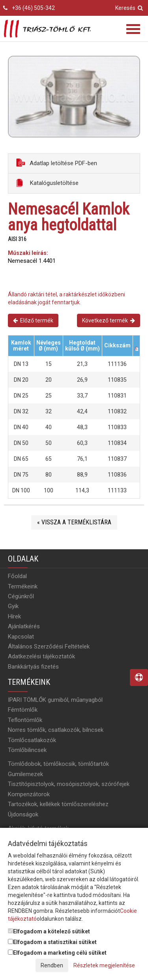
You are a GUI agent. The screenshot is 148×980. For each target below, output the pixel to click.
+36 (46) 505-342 (33, 8)
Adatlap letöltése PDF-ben (57, 163)
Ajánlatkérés (24, 626)
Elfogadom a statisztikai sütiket (52, 942)
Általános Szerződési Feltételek (49, 646)
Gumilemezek (25, 774)
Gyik (13, 606)
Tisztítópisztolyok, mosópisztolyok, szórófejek (69, 784)
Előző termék (33, 320)
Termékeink (23, 586)
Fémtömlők (23, 710)
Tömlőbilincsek (27, 750)
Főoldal (17, 576)
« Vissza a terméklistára (74, 522)
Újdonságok (23, 814)
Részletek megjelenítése (104, 965)
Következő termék (109, 320)
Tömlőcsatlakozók (32, 740)
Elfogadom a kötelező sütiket (49, 931)
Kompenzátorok (29, 794)
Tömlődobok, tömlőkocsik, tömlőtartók (58, 764)
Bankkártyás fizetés (33, 667)
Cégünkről (21, 596)
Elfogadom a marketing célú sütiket (57, 953)
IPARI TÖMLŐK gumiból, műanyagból (55, 700)
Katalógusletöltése (47, 183)
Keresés (129, 8)
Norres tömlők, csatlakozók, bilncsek (56, 730)
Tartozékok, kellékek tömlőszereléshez (58, 804)
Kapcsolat (21, 637)
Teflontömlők (25, 720)
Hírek (14, 616)
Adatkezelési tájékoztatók (41, 656)
